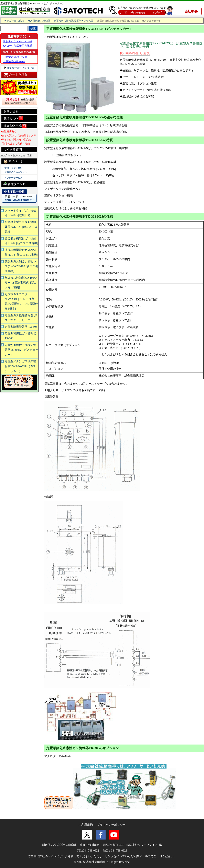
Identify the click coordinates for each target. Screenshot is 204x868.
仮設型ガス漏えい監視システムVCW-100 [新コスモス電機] (21, 266)
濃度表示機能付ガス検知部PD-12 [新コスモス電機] (21, 252)
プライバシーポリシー (111, 825)
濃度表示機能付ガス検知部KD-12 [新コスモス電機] (21, 241)
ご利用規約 (86, 825)
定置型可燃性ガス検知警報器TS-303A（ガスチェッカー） (21, 350)
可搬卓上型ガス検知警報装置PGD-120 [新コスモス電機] (21, 227)
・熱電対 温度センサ (15, 57)
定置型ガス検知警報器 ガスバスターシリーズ (21, 318)
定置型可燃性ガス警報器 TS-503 (20, 336)
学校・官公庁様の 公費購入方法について (16, 170)
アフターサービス (13, 178)
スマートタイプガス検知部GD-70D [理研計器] (20, 213)
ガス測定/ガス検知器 (39, 21)
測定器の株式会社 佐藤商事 (60, 845)
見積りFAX (13, 118)
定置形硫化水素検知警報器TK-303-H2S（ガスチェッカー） (33, 3)
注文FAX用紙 (15, 126)
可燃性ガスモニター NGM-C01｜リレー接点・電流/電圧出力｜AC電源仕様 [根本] (21, 301)
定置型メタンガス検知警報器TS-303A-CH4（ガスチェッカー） (20, 366)
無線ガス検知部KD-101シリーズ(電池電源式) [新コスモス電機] (21, 283)
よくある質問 (13, 150)
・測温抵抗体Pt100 (14, 61)
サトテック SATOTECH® (18, 41)
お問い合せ (11, 111)
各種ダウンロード (18, 184)
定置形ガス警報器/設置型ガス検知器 (74, 21)
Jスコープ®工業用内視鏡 (18, 46)
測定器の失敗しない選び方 (20, 68)
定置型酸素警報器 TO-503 (21, 327)
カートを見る (15, 75)
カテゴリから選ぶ (14, 21)
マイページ (14, 162)
